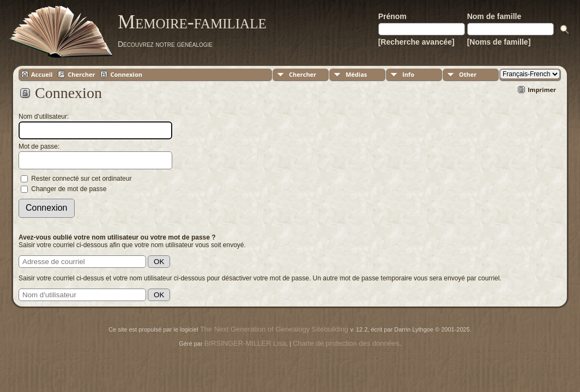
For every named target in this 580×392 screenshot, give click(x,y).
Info (408, 74)
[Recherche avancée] (416, 42)
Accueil (42, 74)
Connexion (126, 74)
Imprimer (542, 90)
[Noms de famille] (499, 42)
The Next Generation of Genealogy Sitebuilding (274, 329)
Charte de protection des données (346, 343)
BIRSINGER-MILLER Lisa (245, 343)
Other (468, 74)
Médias (356, 74)
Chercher (81, 74)
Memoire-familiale (192, 22)
